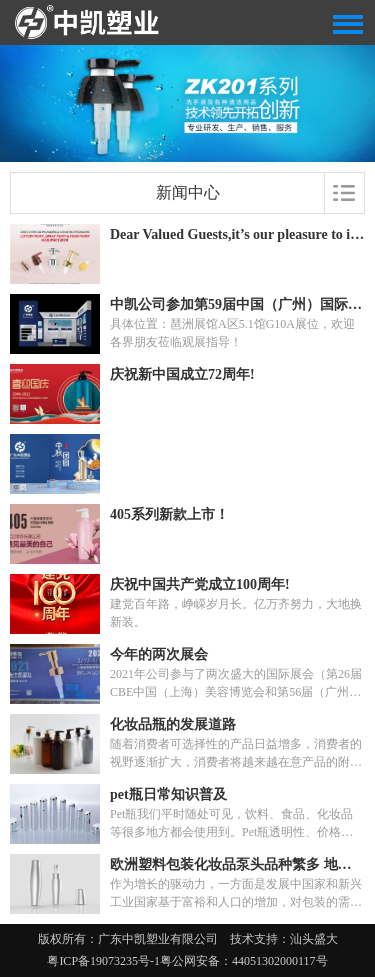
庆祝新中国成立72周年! (182, 374)
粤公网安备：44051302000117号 (244, 961)
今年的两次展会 (159, 654)
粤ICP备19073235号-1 (103, 961)
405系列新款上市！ (169, 514)
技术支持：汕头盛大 (284, 939)
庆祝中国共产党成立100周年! (200, 584)
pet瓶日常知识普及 (168, 794)
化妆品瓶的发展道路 (173, 724)
